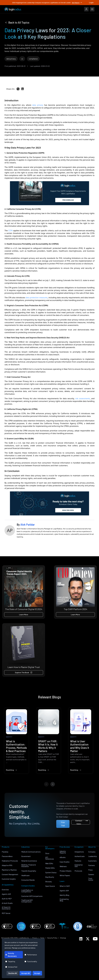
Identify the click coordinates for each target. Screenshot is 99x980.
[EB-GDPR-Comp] (49, 193)
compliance (33, 59)
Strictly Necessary (11, 955)
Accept (37, 973)
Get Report (77, 3)
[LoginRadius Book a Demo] (49, 503)
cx (22, 59)
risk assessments (83, 398)
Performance (31, 955)
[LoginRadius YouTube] (95, 939)
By (26, 525)
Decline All (13, 973)
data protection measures (37, 298)
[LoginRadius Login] (86, 9)
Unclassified (11, 967)
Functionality (31, 961)
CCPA (10, 231)
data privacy (11, 59)
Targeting (10, 961)
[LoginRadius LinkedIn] (81, 939)
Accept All (26, 973)
